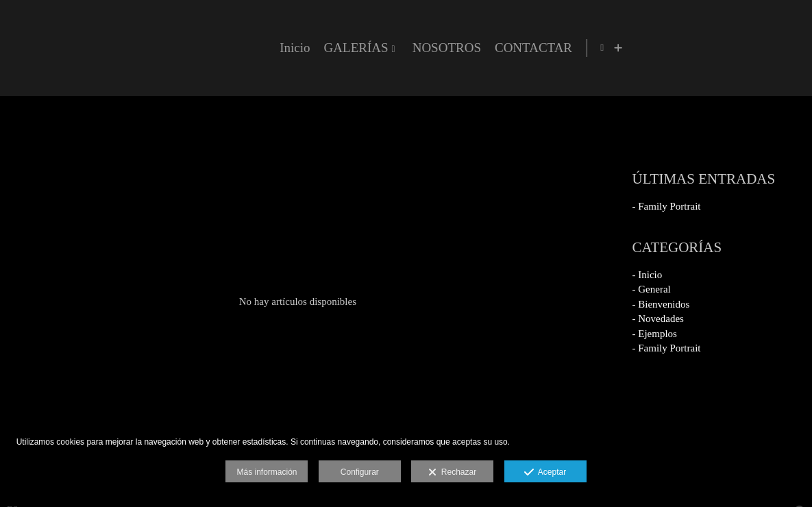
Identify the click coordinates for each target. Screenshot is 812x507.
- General (652, 289)
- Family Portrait (667, 206)
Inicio (465, 48)
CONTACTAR (703, 48)
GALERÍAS (526, 48)
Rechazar (452, 473)
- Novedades (658, 319)
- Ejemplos (655, 334)
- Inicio (648, 275)
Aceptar (545, 473)
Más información (267, 472)
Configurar (360, 472)
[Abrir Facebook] (775, 48)
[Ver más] (791, 48)
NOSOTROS (617, 48)
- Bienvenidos (661, 304)
